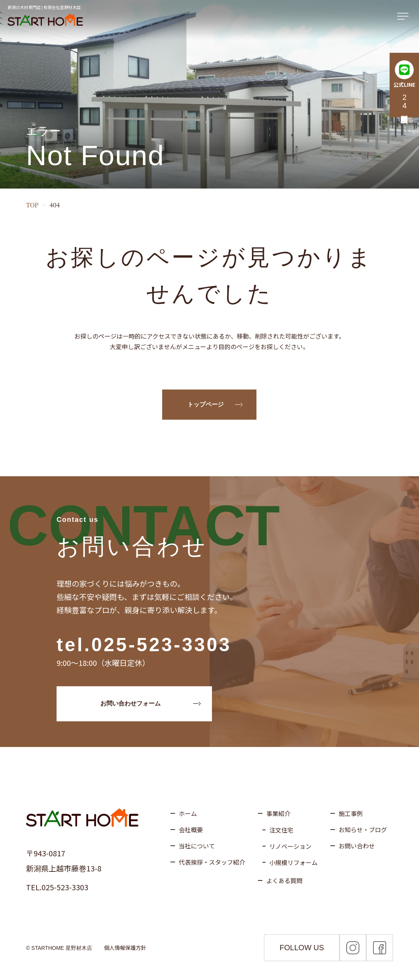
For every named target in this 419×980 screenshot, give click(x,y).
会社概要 (191, 830)
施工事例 (351, 813)
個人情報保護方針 (125, 948)
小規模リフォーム (293, 862)
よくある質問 (284, 880)
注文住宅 (281, 830)
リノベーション (290, 846)
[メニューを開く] (404, 17)
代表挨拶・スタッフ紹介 (212, 862)
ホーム (188, 813)
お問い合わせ (357, 846)
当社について (197, 846)
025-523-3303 (161, 645)
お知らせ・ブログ (363, 830)
